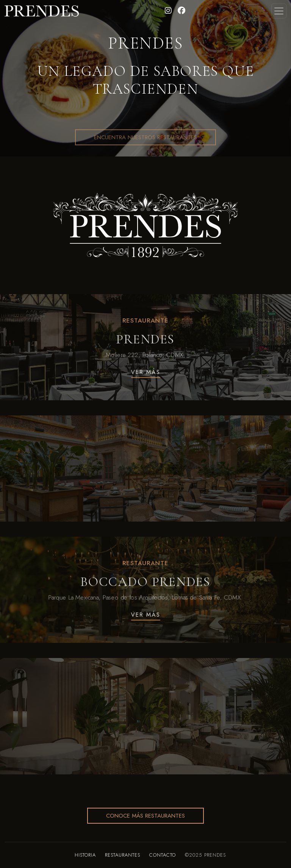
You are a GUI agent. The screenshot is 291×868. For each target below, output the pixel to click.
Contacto (163, 855)
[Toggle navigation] (279, 11)
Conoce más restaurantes (145, 816)
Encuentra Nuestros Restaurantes (145, 156)
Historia (85, 855)
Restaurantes (123, 855)
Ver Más (145, 373)
